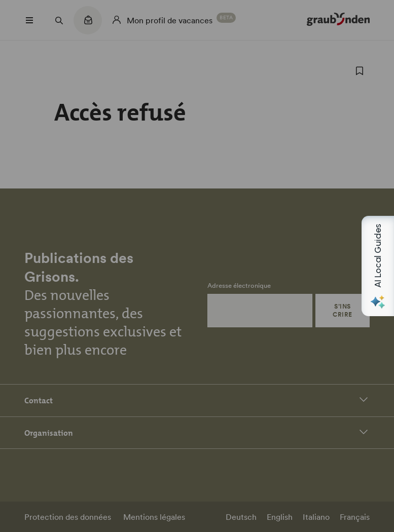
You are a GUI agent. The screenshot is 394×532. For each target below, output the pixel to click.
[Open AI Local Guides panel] (378, 266)
